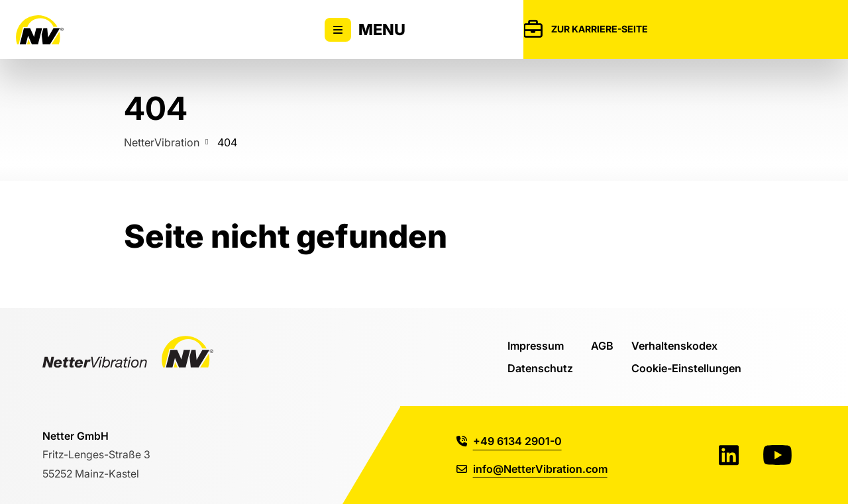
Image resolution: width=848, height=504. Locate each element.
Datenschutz (540, 368)
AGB (602, 345)
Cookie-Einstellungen (686, 368)
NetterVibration (162, 142)
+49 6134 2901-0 (509, 441)
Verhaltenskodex (674, 345)
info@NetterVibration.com (532, 469)
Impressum (536, 345)
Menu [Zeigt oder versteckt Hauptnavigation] (365, 30)
